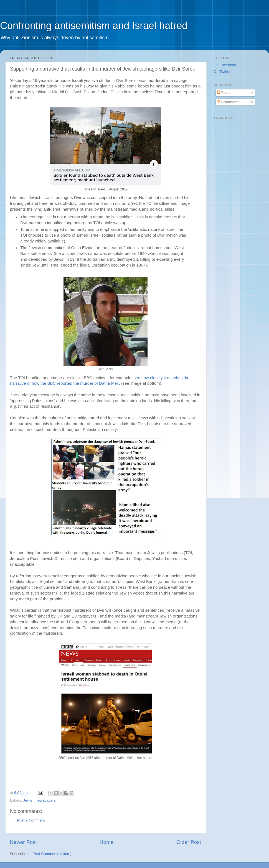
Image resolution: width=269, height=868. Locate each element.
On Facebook (225, 65)
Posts (224, 93)
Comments (228, 102)
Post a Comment (31, 820)
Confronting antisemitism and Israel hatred (94, 26)
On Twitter (222, 72)
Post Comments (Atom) (52, 854)
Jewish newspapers (39, 800)
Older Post (189, 842)
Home (106, 842)
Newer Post (23, 842)
